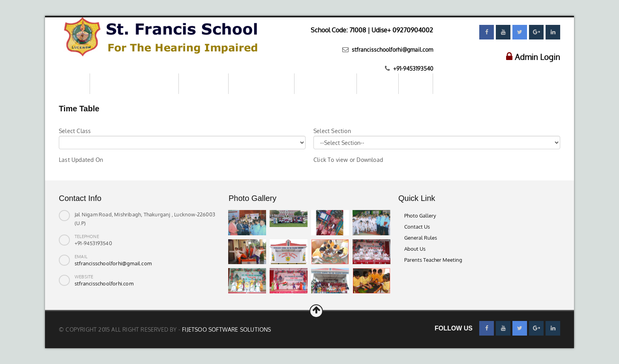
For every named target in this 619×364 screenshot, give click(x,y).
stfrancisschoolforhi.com (104, 283)
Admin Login (537, 57)
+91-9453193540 (412, 68)
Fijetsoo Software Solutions (226, 329)
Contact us (455, 83)
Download (378, 83)
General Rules (421, 238)
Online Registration (261, 83)
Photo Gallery (420, 216)
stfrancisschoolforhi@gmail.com (392, 50)
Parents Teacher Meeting (433, 260)
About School (204, 83)
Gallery (416, 83)
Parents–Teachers (325, 83)
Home (74, 83)
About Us (415, 249)
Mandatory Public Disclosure (134, 83)
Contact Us (417, 227)
